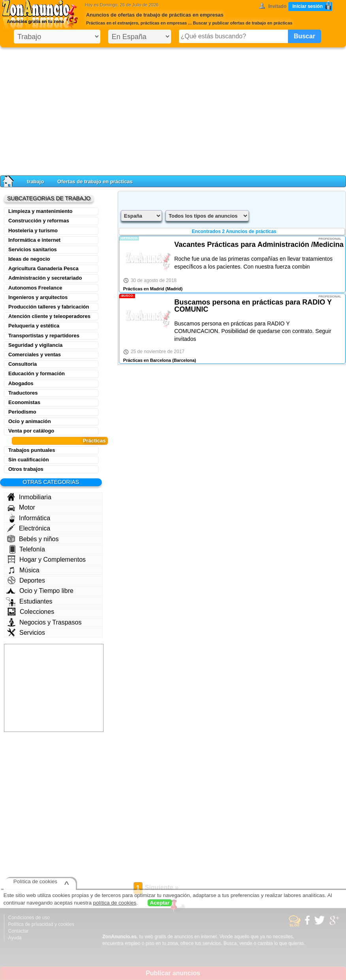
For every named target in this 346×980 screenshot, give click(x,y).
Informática (30, 518)
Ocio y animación (30, 421)
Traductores (23, 393)
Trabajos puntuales (32, 450)
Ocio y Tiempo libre (40, 591)
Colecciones (31, 612)
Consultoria (23, 364)
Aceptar (160, 903)
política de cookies (115, 903)
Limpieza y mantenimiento (40, 211)
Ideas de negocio (29, 259)
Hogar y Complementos (47, 559)
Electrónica (29, 528)
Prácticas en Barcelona (147, 360)
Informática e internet (34, 240)
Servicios (26, 632)
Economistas (24, 402)
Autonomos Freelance (35, 288)
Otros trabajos (26, 469)
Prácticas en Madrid (144, 289)
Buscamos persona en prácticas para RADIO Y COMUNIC (253, 306)
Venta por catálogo (31, 431)
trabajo (35, 182)
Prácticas (94, 441)
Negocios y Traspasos (44, 622)
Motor (21, 508)
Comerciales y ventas (35, 355)
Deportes (26, 580)
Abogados (21, 383)
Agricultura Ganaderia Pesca (43, 268)
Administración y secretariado (45, 278)
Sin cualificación (29, 460)
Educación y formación (37, 373)
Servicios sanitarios (33, 249)
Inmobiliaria (29, 497)
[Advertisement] (173, 110)
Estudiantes (29, 602)
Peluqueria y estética (34, 326)
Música (24, 570)
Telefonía (27, 549)
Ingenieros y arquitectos (38, 297)
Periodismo (22, 412)
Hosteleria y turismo (33, 230)
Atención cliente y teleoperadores (49, 316)
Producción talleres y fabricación (49, 307)
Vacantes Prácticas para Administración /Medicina (259, 245)
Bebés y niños (33, 539)
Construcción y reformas (39, 221)
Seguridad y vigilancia (35, 345)
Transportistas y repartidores (44, 336)
